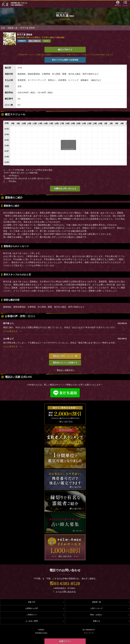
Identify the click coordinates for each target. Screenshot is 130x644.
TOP (3, 28)
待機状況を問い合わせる (65, 189)
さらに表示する (12, 331)
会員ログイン (65, 641)
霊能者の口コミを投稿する (65, 363)
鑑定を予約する (65, 50)
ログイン (118, 5)
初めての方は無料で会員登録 (65, 60)
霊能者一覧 (12, 28)
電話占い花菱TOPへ (66, 370)
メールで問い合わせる (66, 592)
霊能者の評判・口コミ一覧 (65, 356)
